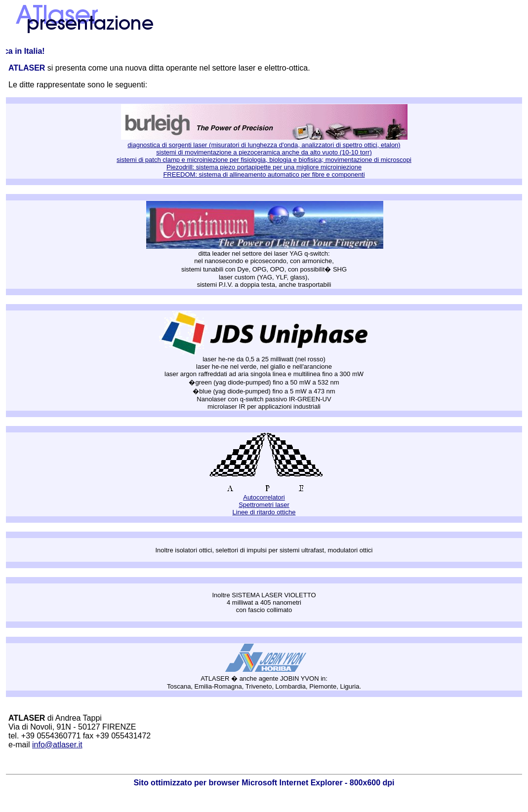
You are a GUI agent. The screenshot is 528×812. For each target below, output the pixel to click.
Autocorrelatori (264, 497)
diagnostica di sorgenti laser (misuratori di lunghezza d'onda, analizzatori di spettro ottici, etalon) (264, 145)
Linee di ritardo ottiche (264, 512)
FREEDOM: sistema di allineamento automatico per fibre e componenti (264, 174)
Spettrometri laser (264, 505)
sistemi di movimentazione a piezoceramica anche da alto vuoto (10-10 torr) (264, 152)
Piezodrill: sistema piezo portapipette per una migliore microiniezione (264, 167)
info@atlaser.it (57, 745)
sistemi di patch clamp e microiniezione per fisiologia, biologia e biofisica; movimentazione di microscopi (264, 160)
